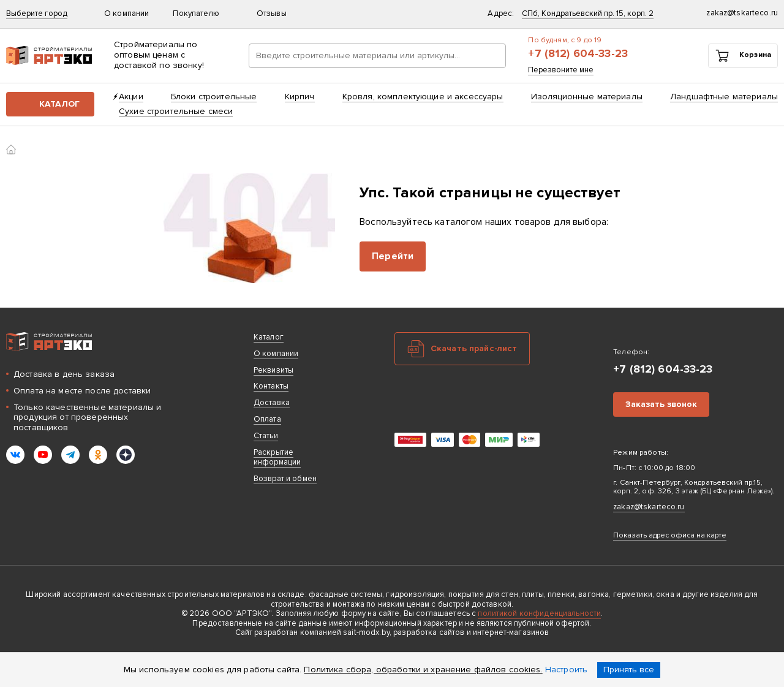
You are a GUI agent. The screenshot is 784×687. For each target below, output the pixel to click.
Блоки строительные (214, 97)
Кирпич (300, 97)
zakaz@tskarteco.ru (649, 507)
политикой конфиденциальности (539, 613)
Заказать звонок (661, 404)
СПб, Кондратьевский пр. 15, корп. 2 (588, 14)
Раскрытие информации (277, 457)
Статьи (266, 436)
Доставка (272, 403)
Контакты (271, 386)
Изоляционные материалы (587, 97)
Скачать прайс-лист (474, 348)
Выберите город (37, 14)
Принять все (629, 670)
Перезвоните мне (561, 70)
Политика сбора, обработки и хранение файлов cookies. (423, 670)
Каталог (59, 104)
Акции (131, 97)
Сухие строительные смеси (176, 111)
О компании (132, 14)
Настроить (566, 670)
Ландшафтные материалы (724, 97)
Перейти (393, 256)
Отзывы (272, 14)
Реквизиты (273, 370)
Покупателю (202, 14)
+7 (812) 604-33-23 (578, 54)
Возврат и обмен (285, 479)
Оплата (267, 419)
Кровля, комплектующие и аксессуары (423, 97)
